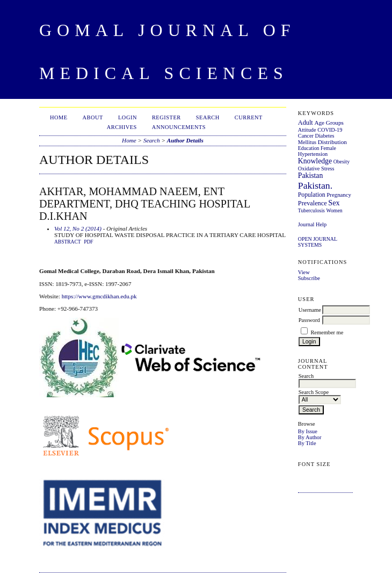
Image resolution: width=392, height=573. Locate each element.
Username (310, 310)
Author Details (185, 140)
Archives (122, 127)
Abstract (68, 242)
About (93, 117)
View (304, 272)
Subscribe (309, 278)
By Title (307, 443)
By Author (310, 437)
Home (59, 117)
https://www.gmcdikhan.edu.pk (99, 296)
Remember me (327, 332)
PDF (88, 242)
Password (309, 320)
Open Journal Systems (318, 242)
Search (208, 117)
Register (166, 117)
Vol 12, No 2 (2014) (78, 228)
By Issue (308, 431)
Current (249, 117)
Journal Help (312, 224)
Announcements (179, 127)
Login (128, 117)
